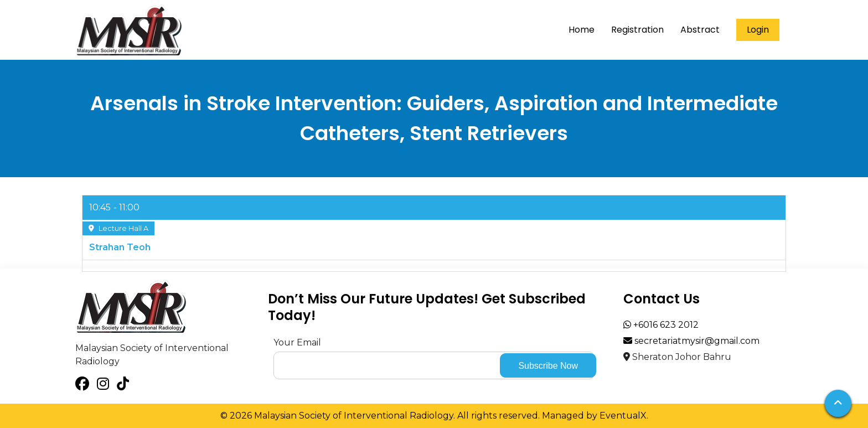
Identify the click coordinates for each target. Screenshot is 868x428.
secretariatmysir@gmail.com (691, 341)
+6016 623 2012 (661, 325)
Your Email (297, 342)
